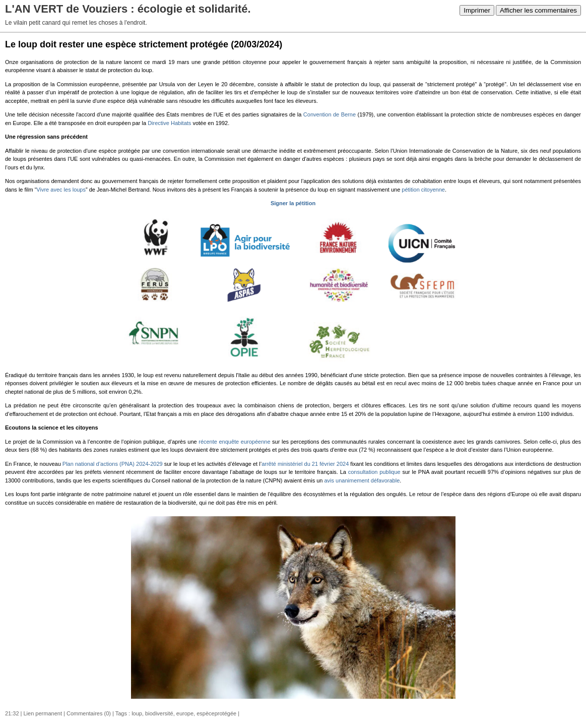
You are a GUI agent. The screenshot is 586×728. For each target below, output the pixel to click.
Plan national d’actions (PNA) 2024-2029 (113, 464)
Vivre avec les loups (61, 190)
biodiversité (159, 713)
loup (137, 713)
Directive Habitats (169, 123)
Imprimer (477, 10)
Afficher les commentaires (538, 10)
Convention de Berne (330, 114)
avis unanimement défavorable (362, 480)
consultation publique (374, 472)
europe (185, 713)
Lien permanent (43, 713)
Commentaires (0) (89, 713)
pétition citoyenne (423, 190)
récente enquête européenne (234, 442)
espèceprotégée (216, 713)
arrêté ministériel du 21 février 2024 (305, 464)
